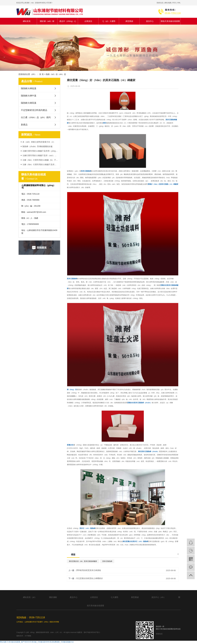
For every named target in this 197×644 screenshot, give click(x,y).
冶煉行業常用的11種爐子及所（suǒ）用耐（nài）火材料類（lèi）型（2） (40, 155)
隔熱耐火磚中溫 (29, 96)
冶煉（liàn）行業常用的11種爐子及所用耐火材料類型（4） (40, 164)
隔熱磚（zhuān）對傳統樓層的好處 (37, 146)
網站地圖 (168, 3)
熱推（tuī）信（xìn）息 (56, 74)
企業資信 (88, 21)
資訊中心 (150, 21)
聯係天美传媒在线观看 (170, 21)
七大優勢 (114, 597)
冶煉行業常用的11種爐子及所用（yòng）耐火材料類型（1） (40, 151)
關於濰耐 (53, 597)
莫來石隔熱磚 (107, 561)
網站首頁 (27, 21)
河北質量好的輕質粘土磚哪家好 (89, 578)
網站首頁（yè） (30, 597)
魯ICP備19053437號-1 (92, 632)
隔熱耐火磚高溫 (29, 103)
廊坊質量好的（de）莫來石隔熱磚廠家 (83, 561)
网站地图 (3, 642)
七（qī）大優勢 (109, 21)
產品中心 (74, 597)
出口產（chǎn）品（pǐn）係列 (36, 117)
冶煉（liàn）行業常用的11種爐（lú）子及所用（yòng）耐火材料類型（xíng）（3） (40, 160)
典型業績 (129, 21)
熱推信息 (160, 3)
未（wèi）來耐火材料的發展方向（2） (39, 142)
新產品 (24, 125)
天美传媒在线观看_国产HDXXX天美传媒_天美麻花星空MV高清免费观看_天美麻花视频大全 (40, 642)
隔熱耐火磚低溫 (29, 88)
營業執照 (159, 634)
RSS (174, 3)
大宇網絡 (28, 636)
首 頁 (41, 74)
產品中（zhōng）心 (68, 21)
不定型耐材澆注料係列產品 (34, 110)
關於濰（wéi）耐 (47, 21)
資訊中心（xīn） (158, 597)
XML (179, 3)
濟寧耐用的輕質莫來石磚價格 (89, 570)
